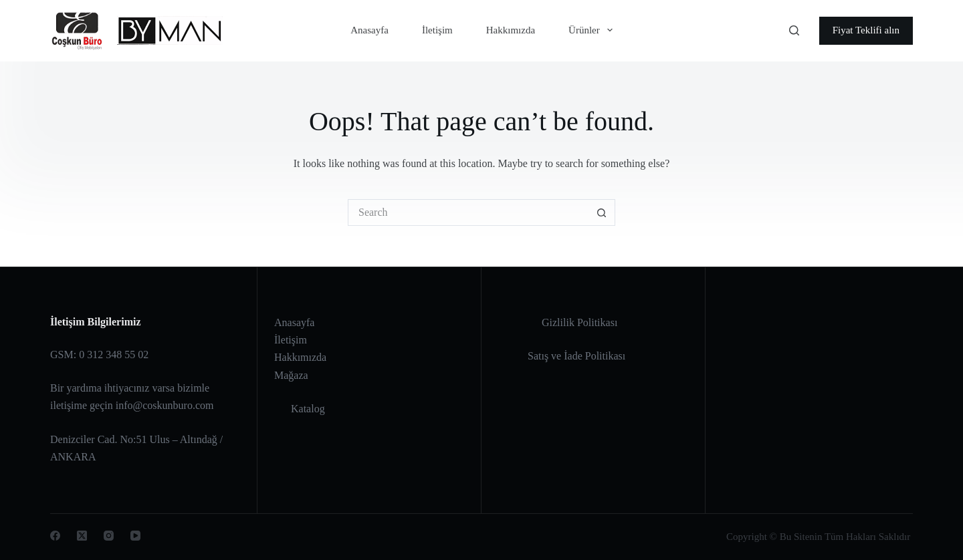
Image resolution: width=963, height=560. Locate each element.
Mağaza (291, 375)
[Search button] (602, 213)
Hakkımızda (511, 30)
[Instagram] (109, 536)
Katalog (308, 409)
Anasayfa (369, 30)
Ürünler (593, 30)
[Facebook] (55, 536)
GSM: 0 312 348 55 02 (99, 355)
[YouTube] (135, 536)
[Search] (794, 30)
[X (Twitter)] (82, 536)
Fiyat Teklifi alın (866, 30)
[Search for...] (468, 213)
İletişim (437, 30)
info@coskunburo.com (165, 405)
